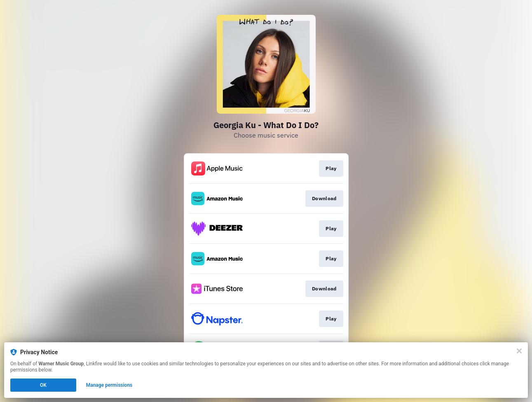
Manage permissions (109, 385)
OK (43, 385)
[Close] (519, 351)
